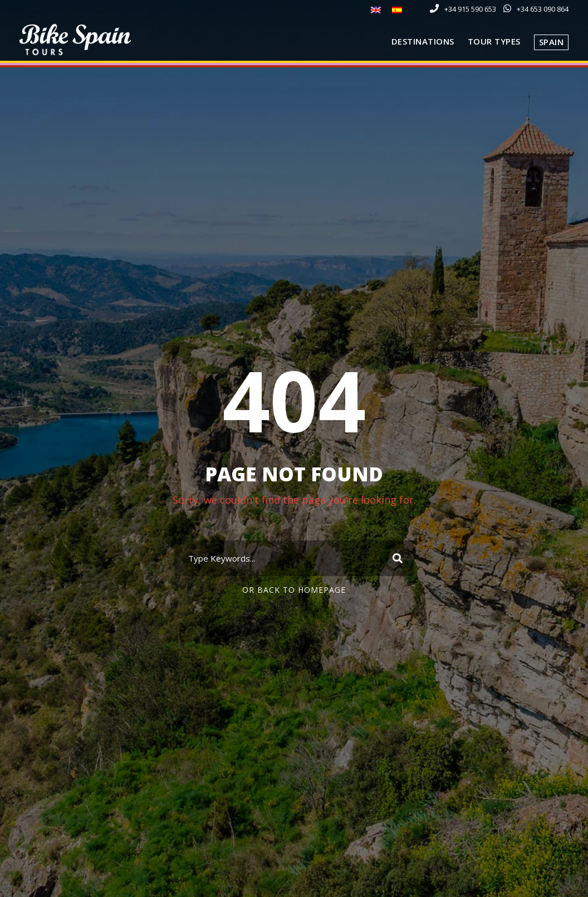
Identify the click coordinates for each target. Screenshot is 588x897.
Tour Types (494, 41)
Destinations (423, 41)
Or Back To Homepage (294, 590)
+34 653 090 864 (543, 9)
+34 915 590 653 (470, 9)
